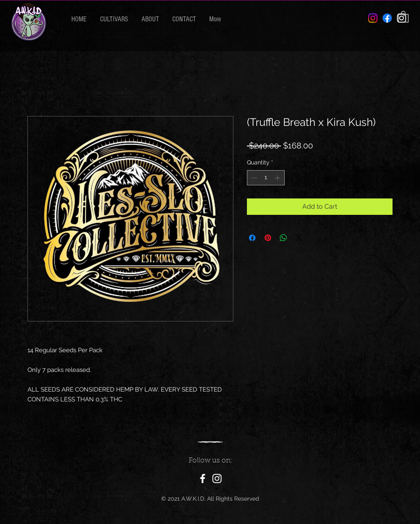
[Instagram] (217, 478)
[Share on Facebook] (252, 238)
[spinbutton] (266, 178)
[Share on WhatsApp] (283, 238)
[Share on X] (299, 238)
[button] (403, 16)
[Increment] (278, 178)
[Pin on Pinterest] (268, 238)
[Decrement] (253, 178)
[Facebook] (387, 18)
